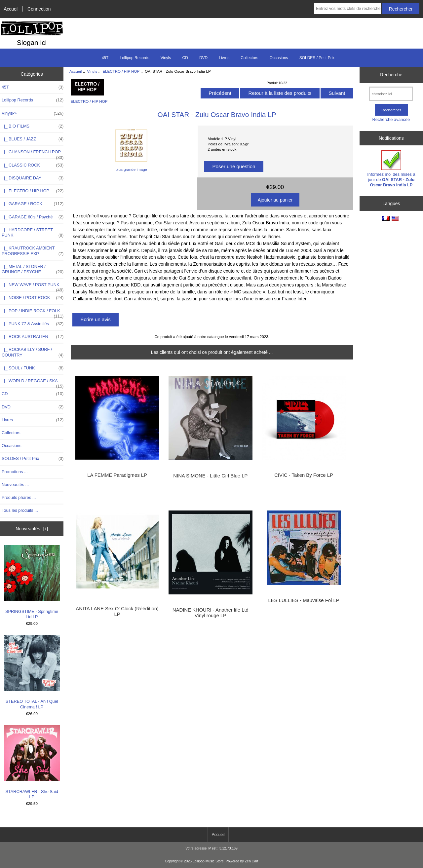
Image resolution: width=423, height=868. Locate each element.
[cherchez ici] (391, 94)
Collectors (249, 58)
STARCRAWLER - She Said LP (32, 762)
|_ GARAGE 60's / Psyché (33, 217)
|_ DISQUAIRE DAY (33, 178)
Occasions (279, 58)
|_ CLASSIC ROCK (33, 165)
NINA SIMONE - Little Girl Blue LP (210, 476)
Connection (39, 9)
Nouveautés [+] (32, 529)
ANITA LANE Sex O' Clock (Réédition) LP (117, 611)
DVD (203, 58)
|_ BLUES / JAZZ (33, 139)
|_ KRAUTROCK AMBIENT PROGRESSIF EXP (33, 251)
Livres (224, 58)
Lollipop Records (134, 58)
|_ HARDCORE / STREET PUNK (33, 233)
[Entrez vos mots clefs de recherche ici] (348, 9)
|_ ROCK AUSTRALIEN (33, 337)
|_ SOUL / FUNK (33, 368)
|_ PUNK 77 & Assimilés (33, 324)
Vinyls (92, 71)
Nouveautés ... (15, 485)
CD (185, 58)
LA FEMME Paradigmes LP (117, 475)
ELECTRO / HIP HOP (121, 71)
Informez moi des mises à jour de (391, 169)
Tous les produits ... (20, 510)
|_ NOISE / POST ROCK (33, 298)
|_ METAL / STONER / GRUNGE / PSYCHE (33, 269)
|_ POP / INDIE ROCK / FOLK (33, 313)
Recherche (391, 75)
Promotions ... (15, 472)
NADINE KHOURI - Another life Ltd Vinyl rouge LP (211, 613)
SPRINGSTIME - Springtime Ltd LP (32, 582)
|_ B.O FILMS (33, 126)
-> (33, 113)
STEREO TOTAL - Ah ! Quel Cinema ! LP (32, 672)
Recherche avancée (391, 119)
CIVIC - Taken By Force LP (304, 475)
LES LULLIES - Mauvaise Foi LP (304, 600)
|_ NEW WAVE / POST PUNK (33, 286)
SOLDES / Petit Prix (317, 58)
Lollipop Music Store (208, 861)
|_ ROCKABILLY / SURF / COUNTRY (33, 352)
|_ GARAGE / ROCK (33, 204)
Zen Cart (252, 861)
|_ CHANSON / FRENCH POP (33, 154)
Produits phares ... (19, 497)
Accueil (11, 9)
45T (105, 58)
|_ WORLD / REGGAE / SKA (33, 383)
